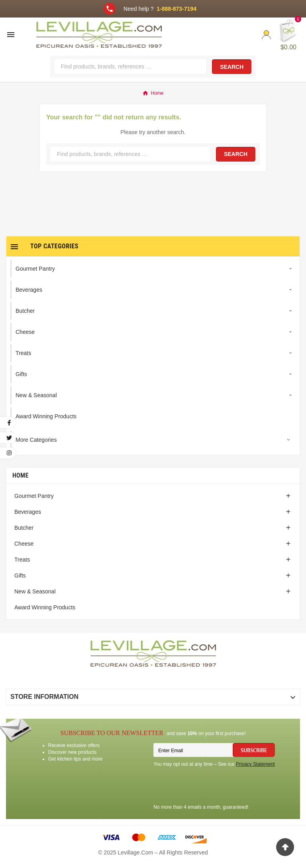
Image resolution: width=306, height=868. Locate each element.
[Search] (130, 66)
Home (21, 475)
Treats (22, 560)
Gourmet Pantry (34, 496)
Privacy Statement (255, 764)
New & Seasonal (35, 591)
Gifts (20, 575)
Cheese (24, 544)
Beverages (28, 512)
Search (232, 67)
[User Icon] (266, 35)
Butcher (24, 528)
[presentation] (214, 787)
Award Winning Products (45, 607)
